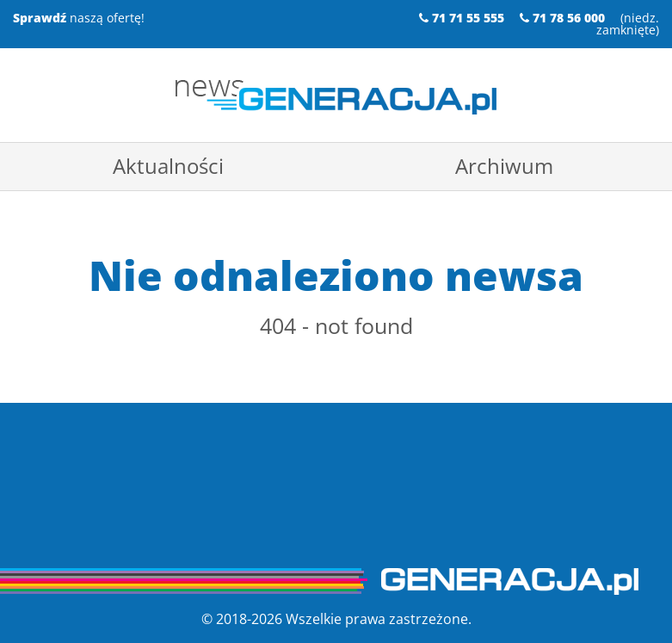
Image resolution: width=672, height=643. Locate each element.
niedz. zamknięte (628, 24)
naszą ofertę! (79, 18)
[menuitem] (168, 166)
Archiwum (504, 166)
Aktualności (168, 166)
